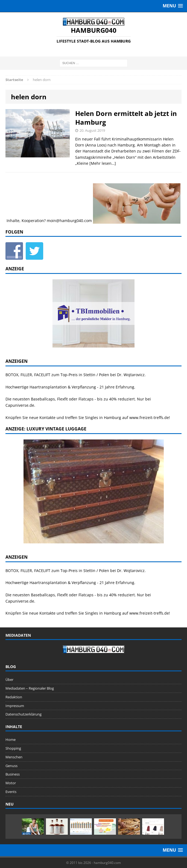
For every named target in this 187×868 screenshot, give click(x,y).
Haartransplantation (48, 387)
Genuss (11, 766)
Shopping (13, 748)
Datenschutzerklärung (24, 714)
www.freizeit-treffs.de (149, 417)
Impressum (15, 706)
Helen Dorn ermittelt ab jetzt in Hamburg (126, 118)
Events (11, 792)
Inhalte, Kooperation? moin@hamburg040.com (49, 220)
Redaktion (14, 697)
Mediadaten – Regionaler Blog (30, 688)
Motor (11, 783)
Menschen (14, 757)
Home (11, 740)
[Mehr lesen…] (103, 163)
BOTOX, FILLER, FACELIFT (28, 375)
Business (13, 774)
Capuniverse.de (20, 405)
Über (9, 680)
